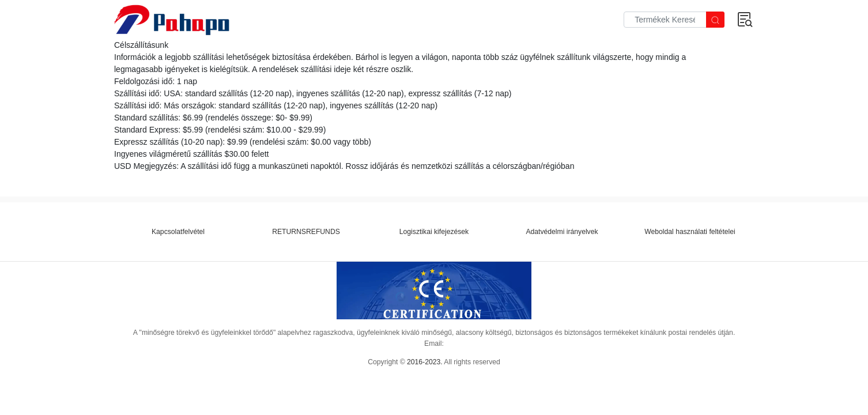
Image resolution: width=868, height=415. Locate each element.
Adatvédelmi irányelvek (562, 232)
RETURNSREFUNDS (306, 232)
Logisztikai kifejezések (434, 232)
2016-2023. (425, 362)
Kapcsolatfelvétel (178, 232)
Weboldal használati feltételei (690, 232)
